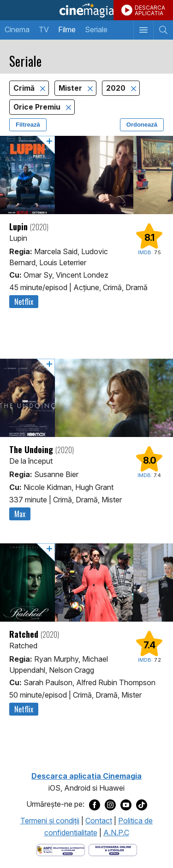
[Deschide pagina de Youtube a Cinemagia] (126, 804)
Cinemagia (86, 10)
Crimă (25, 88)
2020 (117, 88)
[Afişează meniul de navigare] (143, 30)
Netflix (24, 302)
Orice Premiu (38, 107)
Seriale (96, 29)
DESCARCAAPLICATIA (150, 10)
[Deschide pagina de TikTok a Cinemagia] (142, 804)
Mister (71, 88)
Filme (67, 29)
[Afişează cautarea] (163, 30)
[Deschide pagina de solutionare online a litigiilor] (113, 850)
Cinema (17, 29)
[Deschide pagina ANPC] (61, 850)
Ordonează (142, 125)
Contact (99, 821)
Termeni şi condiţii (50, 821)
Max (20, 514)
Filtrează (28, 125)
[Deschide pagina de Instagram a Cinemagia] (110, 804)
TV (44, 29)
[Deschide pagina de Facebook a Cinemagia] (95, 804)
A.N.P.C (116, 833)
